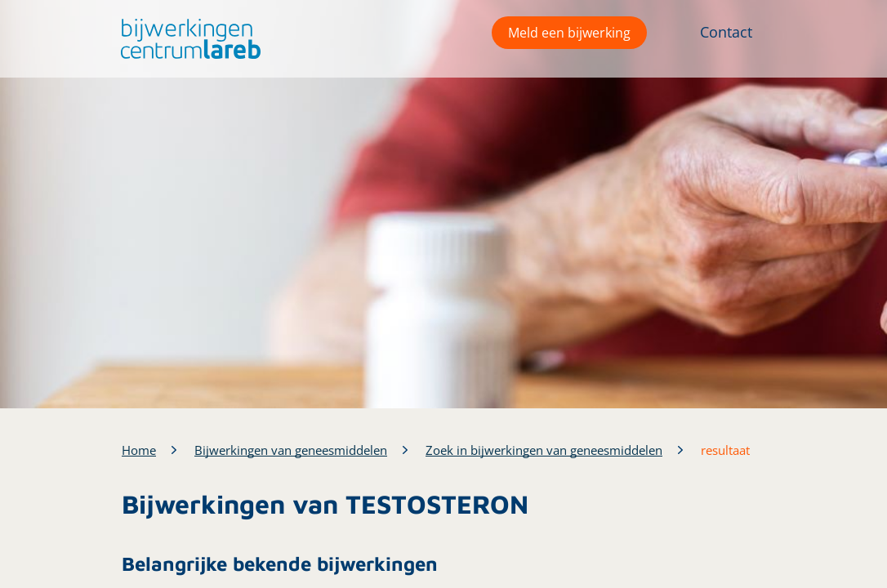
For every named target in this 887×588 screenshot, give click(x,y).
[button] (187, 39)
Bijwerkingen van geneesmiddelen (291, 450)
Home (139, 450)
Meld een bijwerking (569, 33)
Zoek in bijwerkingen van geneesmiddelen (544, 450)
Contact (726, 32)
